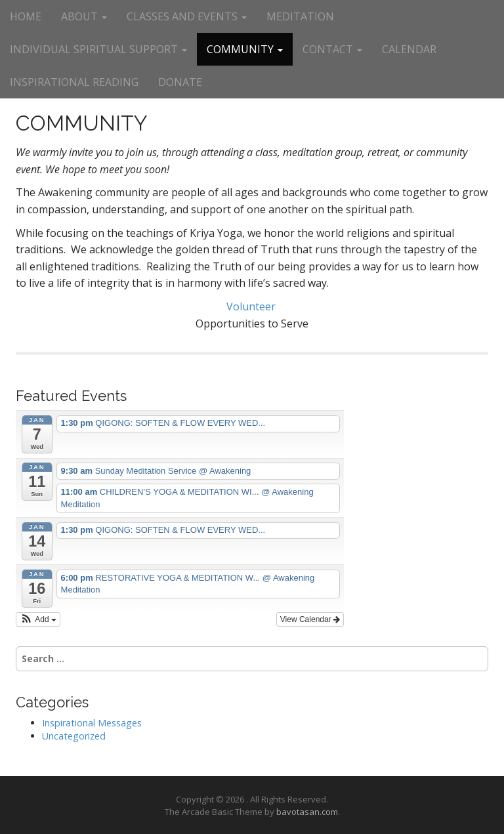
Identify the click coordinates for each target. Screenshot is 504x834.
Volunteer (252, 306)
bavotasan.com (307, 812)
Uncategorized (74, 736)
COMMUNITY (245, 49)
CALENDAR (409, 49)
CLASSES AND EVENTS (187, 16)
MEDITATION (300, 16)
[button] (38, 619)
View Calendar (310, 619)
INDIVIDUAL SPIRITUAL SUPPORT (98, 49)
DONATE (180, 82)
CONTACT (332, 49)
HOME (26, 16)
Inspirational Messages (92, 723)
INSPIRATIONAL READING (74, 82)
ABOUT (84, 16)
